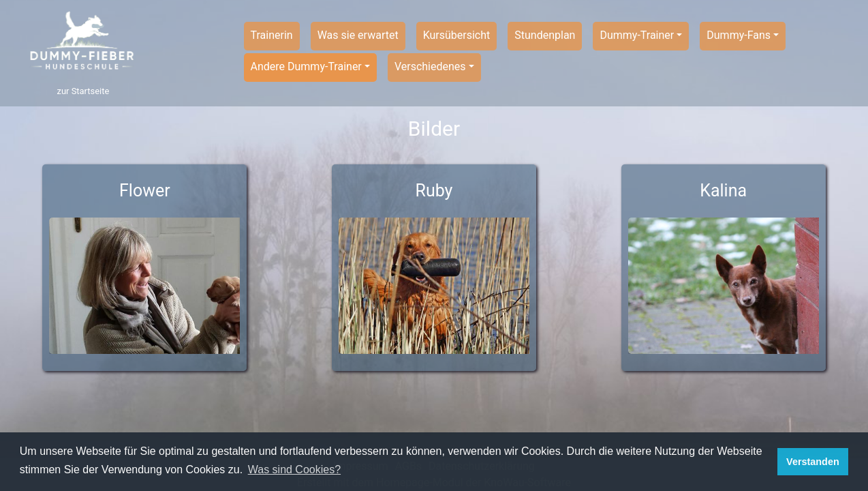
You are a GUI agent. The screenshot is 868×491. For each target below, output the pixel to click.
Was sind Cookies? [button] (294, 470)
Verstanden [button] (813, 462)
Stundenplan (545, 35)
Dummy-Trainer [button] (637, 35)
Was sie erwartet (358, 35)
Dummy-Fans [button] (739, 35)
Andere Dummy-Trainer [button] (306, 66)
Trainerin (272, 35)
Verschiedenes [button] (430, 66)
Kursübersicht (457, 35)
